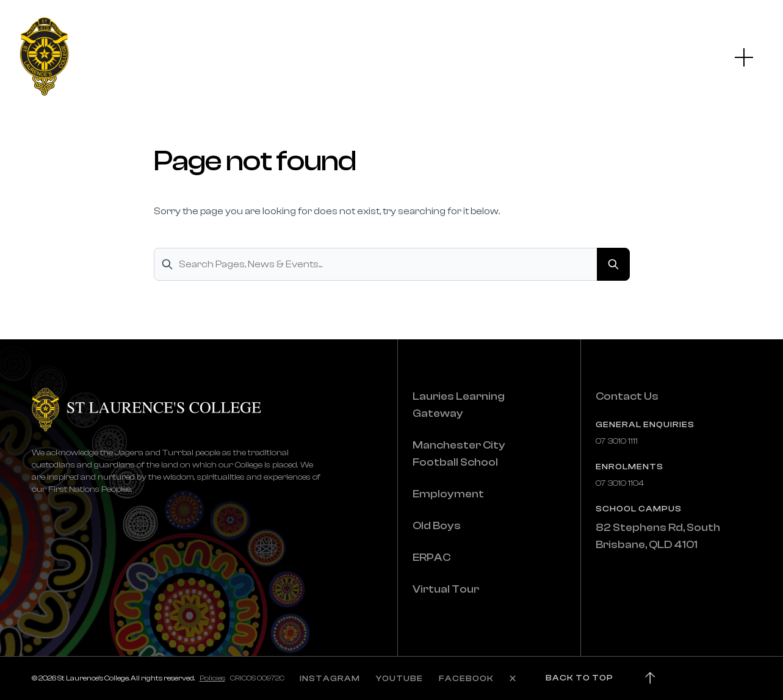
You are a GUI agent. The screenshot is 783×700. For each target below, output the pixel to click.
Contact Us (627, 396)
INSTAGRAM (330, 679)
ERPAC (431, 557)
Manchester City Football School (459, 454)
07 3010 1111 (617, 441)
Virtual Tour (446, 589)
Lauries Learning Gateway (459, 405)
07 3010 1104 (620, 483)
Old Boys (437, 526)
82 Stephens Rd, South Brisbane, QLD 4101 (658, 536)
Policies (212, 678)
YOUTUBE (399, 679)
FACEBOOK (466, 679)
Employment (448, 494)
